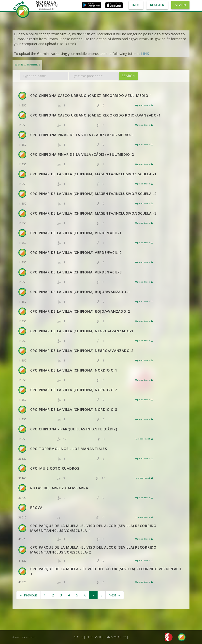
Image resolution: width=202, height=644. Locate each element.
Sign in (180, 5)
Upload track (144, 105)
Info (136, 5)
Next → (115, 595)
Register (157, 5)
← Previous (29, 595)
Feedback (94, 637)
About (78, 637)
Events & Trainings (27, 65)
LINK (145, 54)
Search (128, 76)
